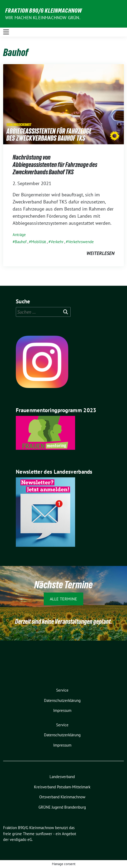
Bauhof (21, 242)
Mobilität (39, 242)
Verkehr (57, 242)
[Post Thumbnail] (63, 104)
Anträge (19, 235)
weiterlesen (100, 253)
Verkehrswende (81, 242)
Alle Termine (63, 599)
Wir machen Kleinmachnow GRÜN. (43, 18)
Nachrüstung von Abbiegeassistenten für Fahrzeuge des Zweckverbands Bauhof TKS (55, 165)
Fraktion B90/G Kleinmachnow (44, 11)
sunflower (44, 834)
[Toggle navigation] (6, 32)
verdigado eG (21, 839)
